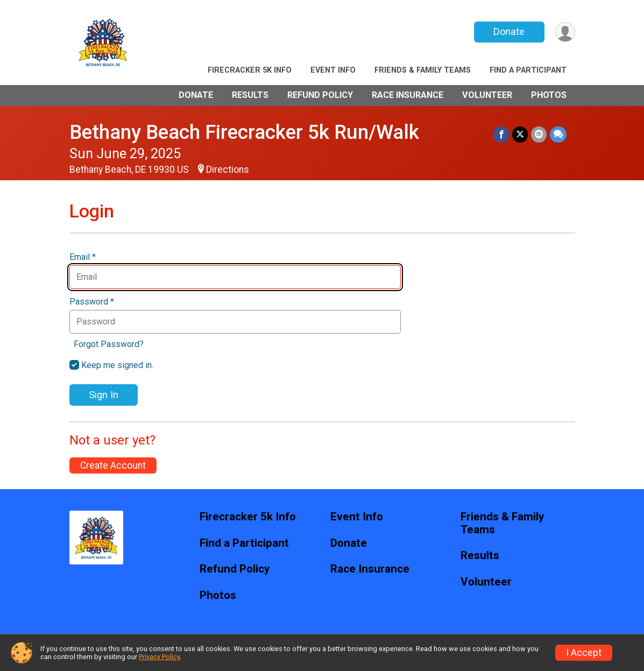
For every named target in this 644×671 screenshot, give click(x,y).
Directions (228, 169)
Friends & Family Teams (423, 70)
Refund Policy (320, 95)
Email (83, 257)
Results (250, 95)
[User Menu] (565, 32)
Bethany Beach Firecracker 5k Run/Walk (244, 132)
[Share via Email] (539, 134)
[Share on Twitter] (520, 134)
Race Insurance (408, 95)
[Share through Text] (558, 134)
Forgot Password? (109, 344)
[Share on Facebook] (501, 134)
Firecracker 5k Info (250, 70)
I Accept (584, 653)
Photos (549, 95)
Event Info (333, 70)
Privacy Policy (159, 657)
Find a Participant (528, 70)
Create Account (113, 465)
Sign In (104, 395)
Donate (509, 31)
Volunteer (487, 95)
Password (92, 302)
